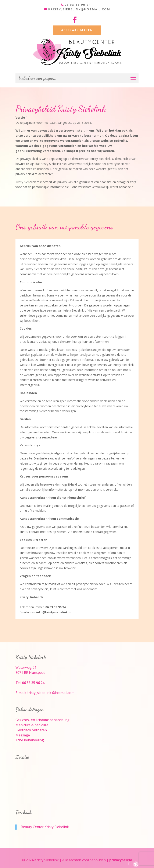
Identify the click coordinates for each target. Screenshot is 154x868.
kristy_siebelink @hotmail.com (51, 693)
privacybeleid (121, 860)
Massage (23, 735)
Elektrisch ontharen (31, 730)
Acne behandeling (30, 740)
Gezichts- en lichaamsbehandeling (42, 720)
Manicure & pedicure (32, 725)
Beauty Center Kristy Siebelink (45, 827)
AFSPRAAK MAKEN (77, 30)
